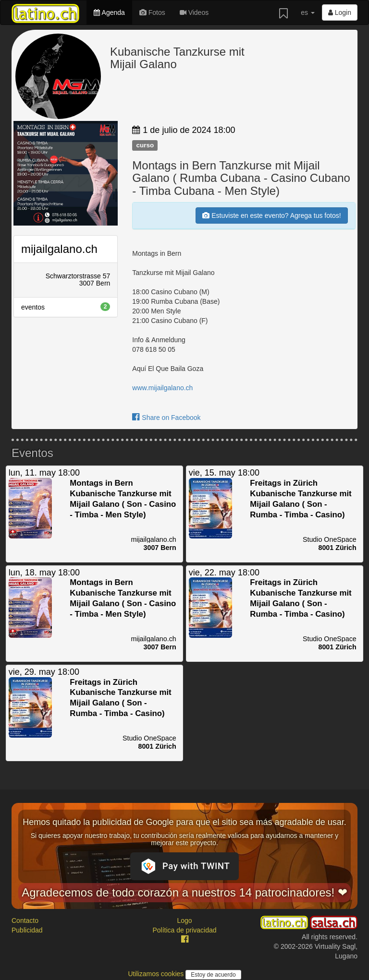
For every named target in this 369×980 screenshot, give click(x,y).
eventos (66, 307)
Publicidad (27, 930)
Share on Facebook (166, 418)
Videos (194, 12)
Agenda (109, 12)
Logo (184, 920)
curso (145, 145)
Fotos (152, 12)
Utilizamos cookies (157, 974)
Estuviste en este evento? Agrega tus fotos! (271, 215)
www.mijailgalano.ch (162, 388)
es (308, 12)
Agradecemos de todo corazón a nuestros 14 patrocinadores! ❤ (184, 892)
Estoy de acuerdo (213, 975)
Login (340, 12)
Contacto (25, 920)
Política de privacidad (184, 930)
